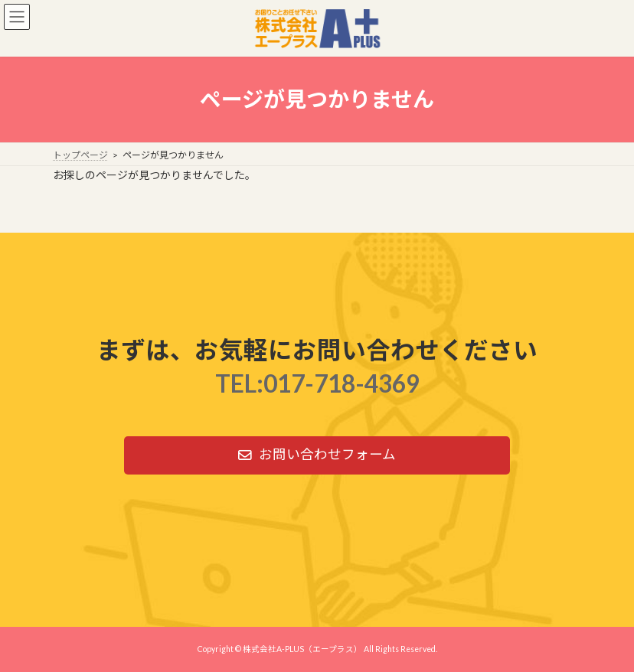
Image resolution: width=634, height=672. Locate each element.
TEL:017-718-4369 (317, 383)
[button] (317, 455)
